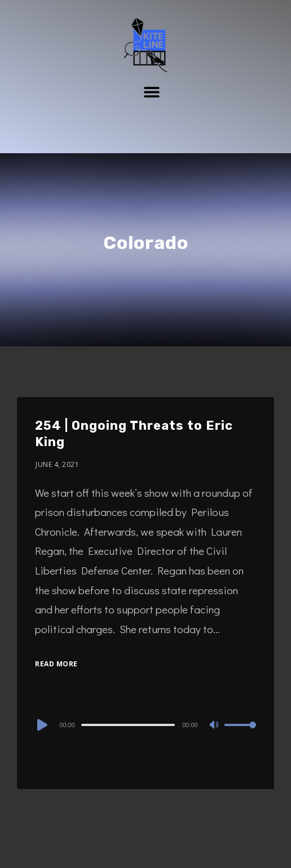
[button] (152, 92)
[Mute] (215, 725)
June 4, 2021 (57, 464)
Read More (56, 664)
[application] (145, 724)
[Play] (41, 725)
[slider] (128, 725)
